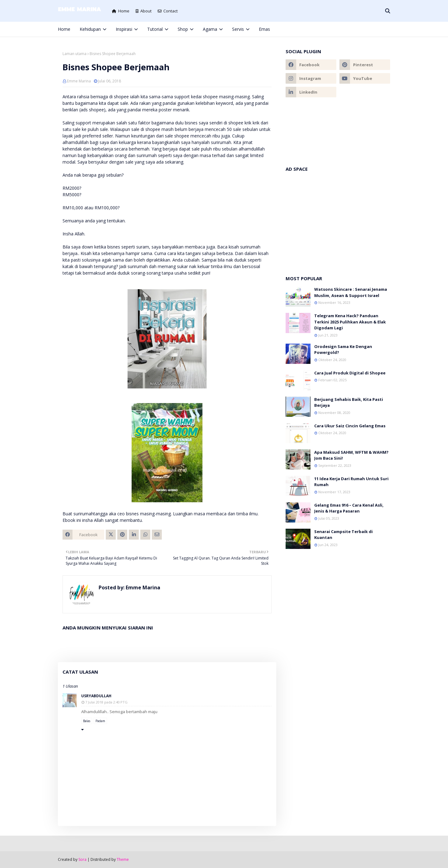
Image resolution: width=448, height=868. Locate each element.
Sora (82, 859)
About (144, 11)
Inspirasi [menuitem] (124, 29)
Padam (100, 721)
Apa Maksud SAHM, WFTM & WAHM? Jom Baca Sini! (351, 455)
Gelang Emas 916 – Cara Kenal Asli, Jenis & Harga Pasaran (349, 508)
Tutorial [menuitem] (155, 29)
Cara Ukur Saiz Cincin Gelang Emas (350, 426)
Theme (123, 859)
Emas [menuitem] (264, 29)
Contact (168, 11)
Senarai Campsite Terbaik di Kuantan (343, 535)
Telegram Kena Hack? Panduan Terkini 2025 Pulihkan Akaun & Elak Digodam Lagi (350, 322)
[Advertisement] (338, 220)
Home (121, 11)
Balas (87, 721)
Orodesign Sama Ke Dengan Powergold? (343, 350)
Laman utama (75, 54)
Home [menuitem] (64, 29)
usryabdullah (96, 696)
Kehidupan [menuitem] (90, 29)
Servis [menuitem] (238, 29)
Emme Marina (79, 81)
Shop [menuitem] (183, 29)
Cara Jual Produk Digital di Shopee (350, 373)
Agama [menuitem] (210, 29)
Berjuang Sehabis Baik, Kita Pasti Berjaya (349, 402)
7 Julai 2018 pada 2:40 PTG (106, 702)
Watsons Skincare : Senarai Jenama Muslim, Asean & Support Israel (351, 292)
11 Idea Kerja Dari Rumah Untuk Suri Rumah (351, 482)
